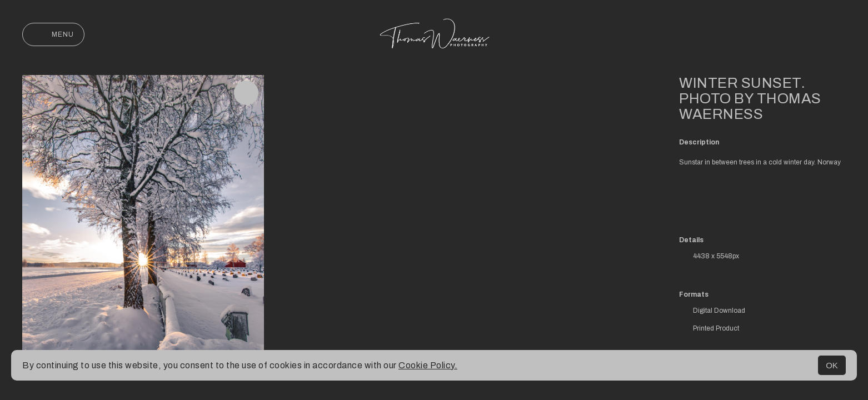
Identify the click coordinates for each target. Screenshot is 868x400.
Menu (53, 34)
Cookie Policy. (428, 365)
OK (832, 365)
